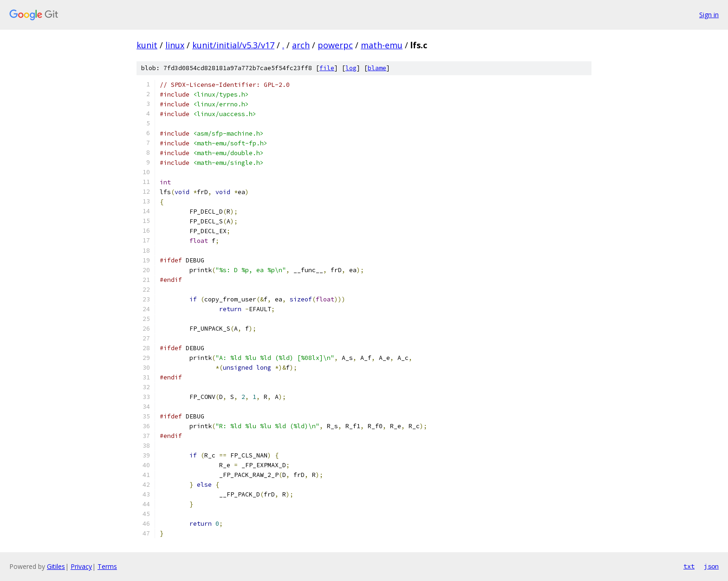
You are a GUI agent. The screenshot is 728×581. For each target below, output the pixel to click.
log (351, 68)
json (711, 566)
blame (377, 68)
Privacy (81, 566)
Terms (107, 566)
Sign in (709, 15)
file (327, 68)
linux (175, 45)
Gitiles (56, 566)
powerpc (335, 45)
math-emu (382, 45)
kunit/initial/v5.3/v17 (233, 45)
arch (301, 45)
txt (689, 566)
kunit (147, 45)
